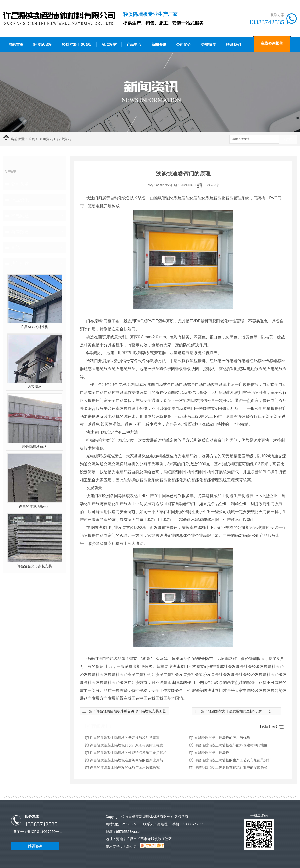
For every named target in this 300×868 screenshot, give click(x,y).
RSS (125, 824)
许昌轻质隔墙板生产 (35, 506)
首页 (32, 139)
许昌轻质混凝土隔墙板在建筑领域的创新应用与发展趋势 (130, 760)
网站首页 (16, 45)
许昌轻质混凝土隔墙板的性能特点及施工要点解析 (128, 753)
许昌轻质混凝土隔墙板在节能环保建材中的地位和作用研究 (234, 745)
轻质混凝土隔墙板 (77, 45)
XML (135, 824)
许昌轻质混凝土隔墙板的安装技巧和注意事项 (125, 738)
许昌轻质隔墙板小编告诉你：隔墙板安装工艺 (131, 711)
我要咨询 (35, 846)
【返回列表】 (269, 726)
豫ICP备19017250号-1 (45, 832)
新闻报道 (20, 232)
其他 (15, 247)
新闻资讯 (159, 45)
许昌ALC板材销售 (34, 327)
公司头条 (20, 184)
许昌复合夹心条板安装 (35, 566)
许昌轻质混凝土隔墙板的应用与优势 (222, 738)
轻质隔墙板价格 (35, 447)
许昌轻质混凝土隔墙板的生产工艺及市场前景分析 (233, 760)
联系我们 (233, 45)
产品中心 (134, 45)
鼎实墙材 (35, 387)
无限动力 (130, 846)
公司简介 (184, 45)
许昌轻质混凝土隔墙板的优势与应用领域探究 (125, 767)
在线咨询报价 (272, 43)
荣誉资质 (209, 45)
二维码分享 (212, 185)
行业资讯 (64, 139)
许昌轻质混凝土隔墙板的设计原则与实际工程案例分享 (130, 745)
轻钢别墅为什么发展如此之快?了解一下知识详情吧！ (249, 711)
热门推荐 (20, 263)
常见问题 (20, 216)
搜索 (288, 139)
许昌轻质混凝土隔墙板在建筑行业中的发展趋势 (231, 767)
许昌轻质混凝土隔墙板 (212, 753)
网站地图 (113, 824)
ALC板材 (109, 45)
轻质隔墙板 (43, 45)
